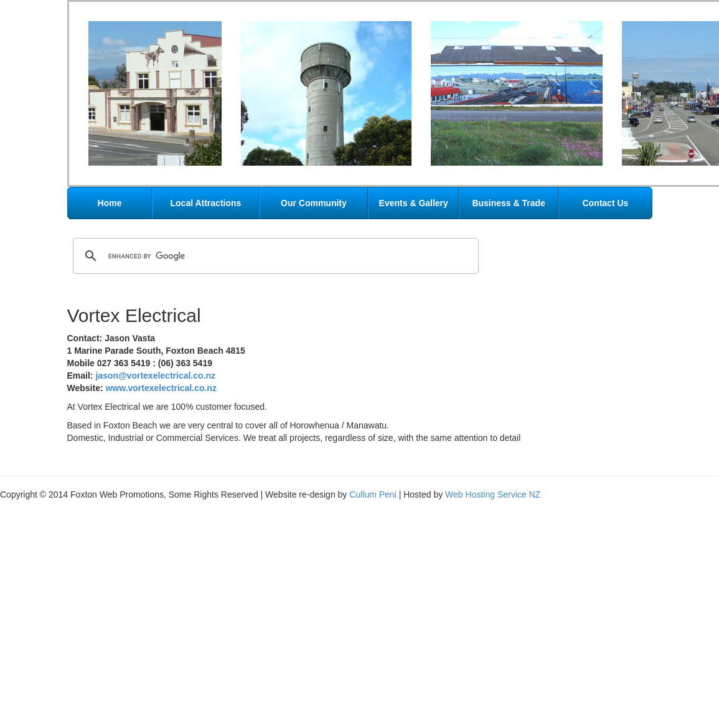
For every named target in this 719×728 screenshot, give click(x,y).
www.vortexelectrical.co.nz (161, 388)
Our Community (314, 203)
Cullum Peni (373, 494)
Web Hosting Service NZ (493, 494)
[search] (274, 256)
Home (110, 203)
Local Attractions (206, 203)
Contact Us (605, 203)
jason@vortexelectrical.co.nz (155, 376)
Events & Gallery (414, 203)
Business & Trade (509, 203)
